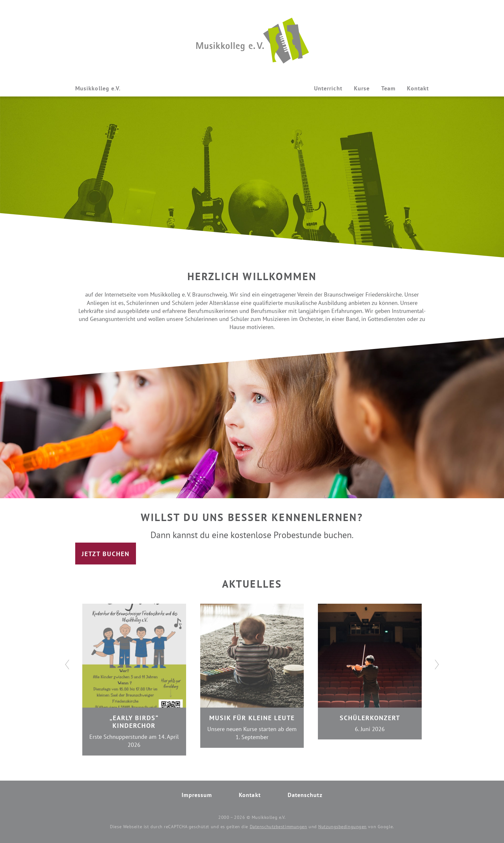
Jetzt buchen (106, 554)
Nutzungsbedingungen (342, 827)
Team (388, 88)
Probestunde (297, 535)
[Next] (437, 664)
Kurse (362, 88)
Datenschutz (305, 795)
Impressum (197, 795)
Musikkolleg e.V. (98, 88)
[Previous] (67, 664)
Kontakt (418, 88)
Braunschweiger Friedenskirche (363, 294)
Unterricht (328, 88)
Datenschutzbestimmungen (279, 827)
